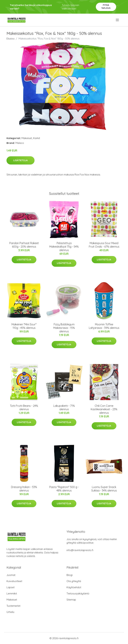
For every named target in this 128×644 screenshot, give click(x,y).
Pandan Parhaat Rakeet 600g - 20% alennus (24, 245)
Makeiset (27, 138)
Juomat (11, 575)
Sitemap (71, 600)
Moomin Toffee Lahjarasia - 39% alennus (104, 326)
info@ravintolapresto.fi (80, 550)
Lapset (10, 587)
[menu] (118, 20)
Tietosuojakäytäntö (78, 593)
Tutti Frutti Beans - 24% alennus (24, 407)
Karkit (37, 138)
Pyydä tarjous (106, 7)
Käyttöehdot (74, 587)
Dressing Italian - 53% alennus (24, 489)
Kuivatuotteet (14, 581)
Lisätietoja (20, 160)
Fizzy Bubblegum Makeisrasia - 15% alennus (64, 328)
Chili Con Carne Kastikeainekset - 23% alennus (104, 409)
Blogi (69, 575)
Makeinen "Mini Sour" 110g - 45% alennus (24, 326)
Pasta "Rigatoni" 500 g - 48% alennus (64, 489)
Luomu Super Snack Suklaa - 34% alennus (104, 489)
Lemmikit (12, 593)
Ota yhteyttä (74, 581)
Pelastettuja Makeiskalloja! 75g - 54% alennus (64, 247)
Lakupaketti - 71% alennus (64, 407)
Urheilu (10, 612)
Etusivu (10, 39)
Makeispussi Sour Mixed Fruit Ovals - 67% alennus (104, 245)
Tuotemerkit (13, 606)
